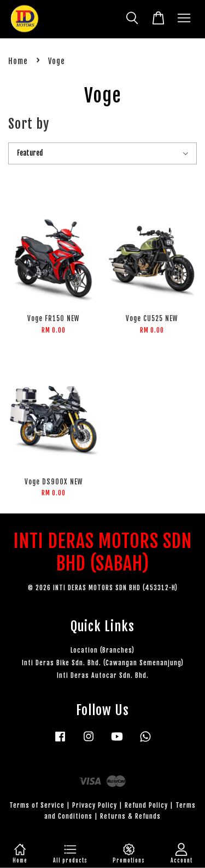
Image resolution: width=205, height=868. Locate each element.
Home (18, 61)
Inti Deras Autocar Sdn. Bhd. (103, 675)
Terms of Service (37, 805)
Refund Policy (146, 805)
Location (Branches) (102, 650)
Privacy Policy (95, 805)
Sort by (29, 124)
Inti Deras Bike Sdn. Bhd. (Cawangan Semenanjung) (103, 663)
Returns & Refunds (130, 816)
